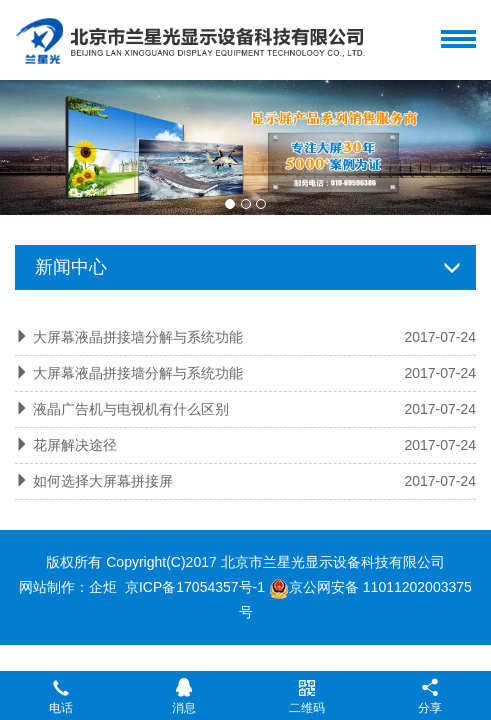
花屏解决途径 (75, 445)
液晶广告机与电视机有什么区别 (131, 409)
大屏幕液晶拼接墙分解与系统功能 (138, 337)
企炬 (103, 587)
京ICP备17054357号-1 (195, 587)
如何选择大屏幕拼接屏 (103, 481)
